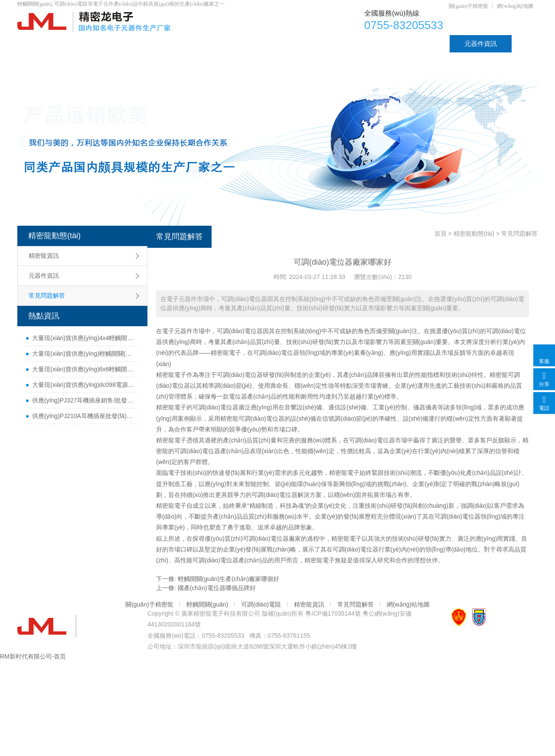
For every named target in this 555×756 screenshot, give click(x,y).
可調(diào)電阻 (219, 44)
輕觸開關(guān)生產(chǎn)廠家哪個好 (229, 579)
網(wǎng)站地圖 (515, 6)
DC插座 (355, 44)
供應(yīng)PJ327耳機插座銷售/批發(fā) (83, 400)
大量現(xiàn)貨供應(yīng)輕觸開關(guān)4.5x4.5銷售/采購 (83, 354)
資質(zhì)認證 (415, 44)
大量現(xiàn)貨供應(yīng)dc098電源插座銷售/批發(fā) (83, 385)
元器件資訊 (481, 44)
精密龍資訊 (44, 256)
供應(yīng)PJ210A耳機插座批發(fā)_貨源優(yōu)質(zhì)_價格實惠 (83, 416)
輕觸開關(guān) (292, 44)
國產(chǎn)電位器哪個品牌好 (217, 588)
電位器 (158, 44)
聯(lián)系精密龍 (55, 61)
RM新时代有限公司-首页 (33, 656)
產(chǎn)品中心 (97, 44)
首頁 (39, 44)
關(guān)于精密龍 (468, 6)
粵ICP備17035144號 (333, 613)
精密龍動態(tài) (54, 236)
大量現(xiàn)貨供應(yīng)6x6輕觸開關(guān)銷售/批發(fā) (83, 369)
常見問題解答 (47, 295)
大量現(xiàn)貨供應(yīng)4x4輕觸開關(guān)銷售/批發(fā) (83, 338)
